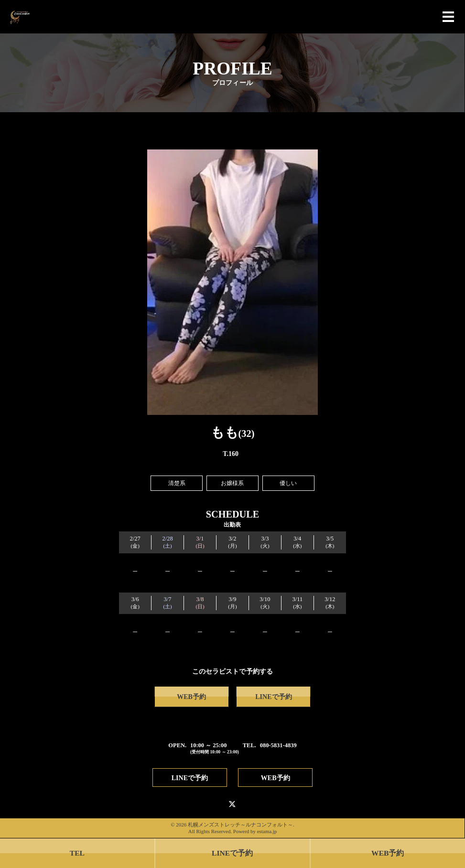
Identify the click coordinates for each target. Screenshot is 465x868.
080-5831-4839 (278, 745)
